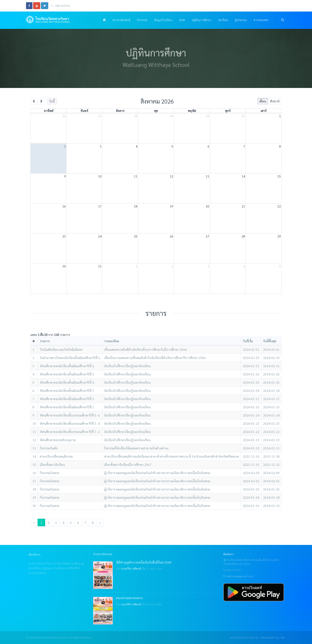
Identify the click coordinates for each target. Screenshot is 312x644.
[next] (41, 101)
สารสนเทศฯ (261, 20)
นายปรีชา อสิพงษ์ (131, 568)
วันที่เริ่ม (248, 341)
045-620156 (61, 6)
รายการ (45, 341)
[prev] (34, 101)
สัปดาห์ (275, 101)
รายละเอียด (112, 341)
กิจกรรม (142, 20)
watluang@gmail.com (240, 576)
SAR (182, 20)
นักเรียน (223, 20)
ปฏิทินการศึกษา (202, 20)
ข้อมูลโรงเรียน (163, 20)
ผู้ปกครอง (241, 20)
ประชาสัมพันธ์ (121, 20)
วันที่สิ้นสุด (270, 341)
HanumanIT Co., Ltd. (273, 637)
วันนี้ (52, 101)
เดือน (263, 101)
